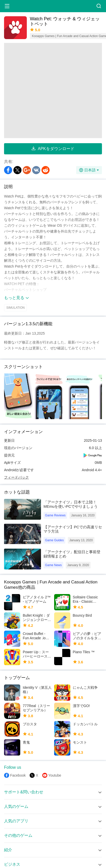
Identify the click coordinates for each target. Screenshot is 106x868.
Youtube (55, 775)
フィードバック (16, 477)
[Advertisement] (48, 91)
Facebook (18, 775)
